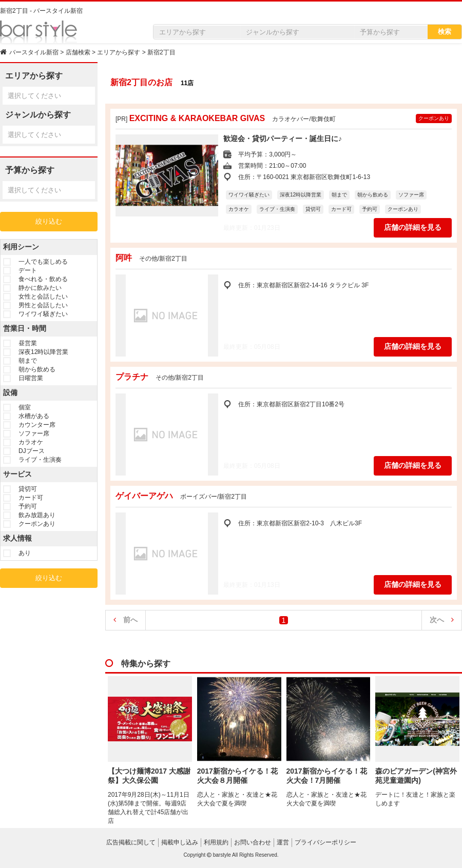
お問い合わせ (253, 842)
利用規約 (216, 842)
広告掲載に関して (131, 842)
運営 (283, 842)
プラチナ (132, 377)
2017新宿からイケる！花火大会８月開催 (237, 776)
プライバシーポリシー (325, 842)
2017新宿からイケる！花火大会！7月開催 (327, 776)
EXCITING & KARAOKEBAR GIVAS (197, 118)
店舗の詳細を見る (413, 227)
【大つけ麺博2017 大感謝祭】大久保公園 (149, 776)
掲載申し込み (180, 842)
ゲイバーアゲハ (144, 496)
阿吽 (124, 258)
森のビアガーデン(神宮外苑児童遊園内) (416, 776)
